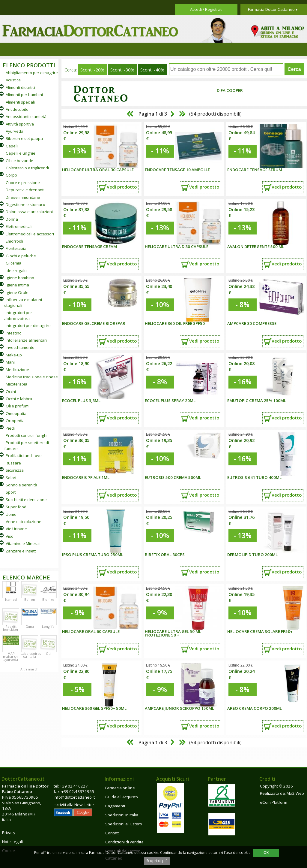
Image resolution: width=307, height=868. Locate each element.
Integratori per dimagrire (28, 325)
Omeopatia (16, 413)
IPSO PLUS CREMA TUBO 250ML (93, 555)
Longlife (48, 627)
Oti (48, 654)
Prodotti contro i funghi (27, 435)
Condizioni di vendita (124, 842)
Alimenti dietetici (20, 87)
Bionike (48, 600)
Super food (16, 507)
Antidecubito (17, 109)
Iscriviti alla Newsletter (74, 805)
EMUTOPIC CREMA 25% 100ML (257, 401)
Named (11, 600)
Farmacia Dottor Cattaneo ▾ (273, 9)
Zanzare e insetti (21, 551)
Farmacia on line (120, 788)
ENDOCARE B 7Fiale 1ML (86, 477)
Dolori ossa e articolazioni (29, 212)
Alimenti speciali (20, 102)
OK (266, 853)
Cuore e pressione (23, 183)
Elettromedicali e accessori (30, 234)
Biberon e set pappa (24, 138)
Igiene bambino (20, 278)
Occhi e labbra (19, 399)
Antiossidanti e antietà (26, 116)
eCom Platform (274, 802)
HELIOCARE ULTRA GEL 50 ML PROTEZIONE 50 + (173, 633)
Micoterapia (16, 384)
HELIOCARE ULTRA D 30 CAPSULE (177, 246)
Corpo (11, 175)
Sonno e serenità (21, 485)
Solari (11, 478)
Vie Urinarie (16, 529)
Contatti (112, 833)
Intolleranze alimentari (26, 340)
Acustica (13, 80)
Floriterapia (16, 248)
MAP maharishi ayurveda (11, 657)
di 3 (152, 114)
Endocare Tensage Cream (89, 246)
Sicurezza (15, 470)
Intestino (14, 333)
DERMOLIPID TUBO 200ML (252, 555)
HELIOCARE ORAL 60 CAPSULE (91, 631)
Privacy (9, 833)
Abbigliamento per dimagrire (32, 73)
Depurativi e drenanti (25, 190)
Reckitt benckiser (11, 628)
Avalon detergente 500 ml (256, 246)
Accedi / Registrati (206, 9)
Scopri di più (157, 861)
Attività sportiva (20, 124)
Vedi (122, 187)
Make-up (14, 355)
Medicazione (17, 370)
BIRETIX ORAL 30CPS (165, 555)
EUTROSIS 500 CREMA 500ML (173, 477)
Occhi (11, 392)
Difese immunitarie (23, 197)
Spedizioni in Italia (122, 815)
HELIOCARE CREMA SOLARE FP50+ (260, 631)
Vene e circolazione (24, 522)
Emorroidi (14, 241)
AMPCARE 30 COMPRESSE (252, 323)
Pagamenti (115, 806)
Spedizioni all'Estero (124, 824)
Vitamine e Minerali (23, 543)
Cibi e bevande (19, 161)
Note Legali (12, 842)
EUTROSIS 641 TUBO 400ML (254, 477)
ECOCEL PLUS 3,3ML (81, 401)
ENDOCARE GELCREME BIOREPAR (94, 323)
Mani (10, 362)
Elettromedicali (19, 226)
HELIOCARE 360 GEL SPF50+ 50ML (94, 708)
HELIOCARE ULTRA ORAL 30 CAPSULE (98, 170)
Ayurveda (15, 131)
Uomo (11, 514)
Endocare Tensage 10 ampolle (177, 170)
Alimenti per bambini (24, 95)
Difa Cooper (230, 90)
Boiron (30, 600)
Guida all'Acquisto (122, 797)
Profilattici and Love (24, 455)
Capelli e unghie (21, 153)
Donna (12, 219)
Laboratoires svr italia (31, 655)
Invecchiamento (20, 347)
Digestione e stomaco (25, 204)
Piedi (10, 428)
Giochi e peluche (21, 256)
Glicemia (13, 263)
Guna (30, 627)
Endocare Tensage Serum (255, 170)
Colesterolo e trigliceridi (27, 168)
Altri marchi (30, 669)
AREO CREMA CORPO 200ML (255, 708)
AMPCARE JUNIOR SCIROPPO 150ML (179, 708)
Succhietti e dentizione (26, 500)
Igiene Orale (17, 292)
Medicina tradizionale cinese (32, 377)
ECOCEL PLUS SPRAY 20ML (170, 401)
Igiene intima (17, 285)
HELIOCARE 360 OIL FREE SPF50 (175, 323)
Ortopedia (15, 421)
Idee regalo (16, 271)
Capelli (12, 146)
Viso (10, 536)
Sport (11, 492)
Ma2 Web (295, 793)
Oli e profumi (18, 406)
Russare (13, 463)
